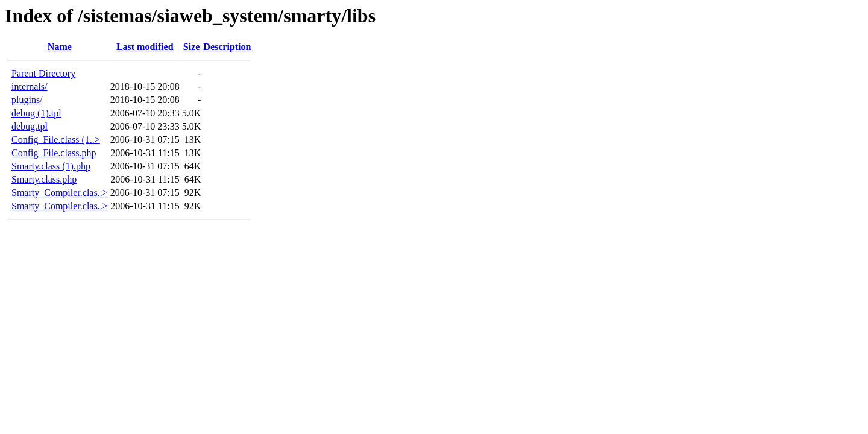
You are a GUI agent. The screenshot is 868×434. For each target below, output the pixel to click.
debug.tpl (30, 126)
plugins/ (27, 100)
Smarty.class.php (44, 179)
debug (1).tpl (36, 113)
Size (192, 47)
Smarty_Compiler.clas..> (60, 193)
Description (227, 47)
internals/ (30, 86)
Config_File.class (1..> (56, 140)
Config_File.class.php (54, 153)
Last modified (145, 47)
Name (60, 47)
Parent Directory (43, 73)
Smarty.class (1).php (51, 166)
